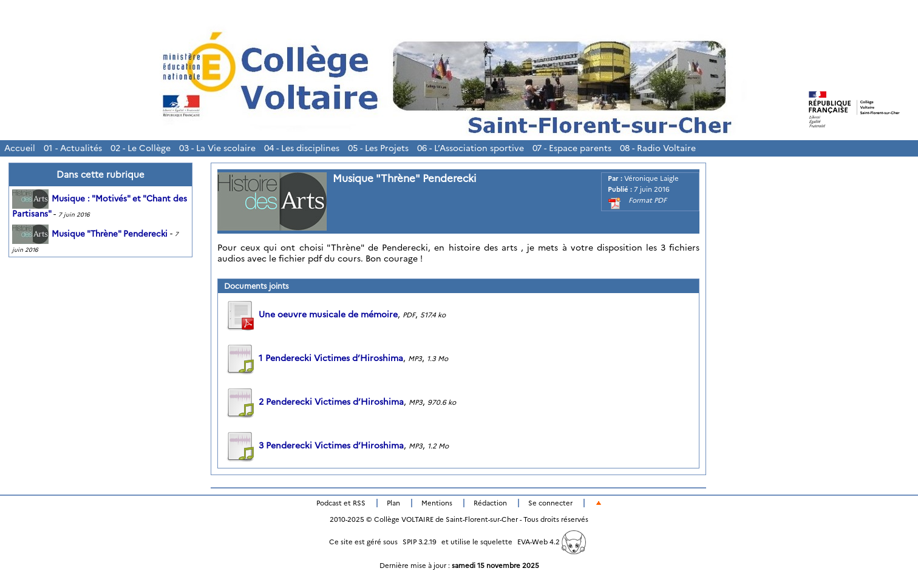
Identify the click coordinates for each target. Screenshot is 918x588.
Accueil (20, 148)
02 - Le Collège (141, 148)
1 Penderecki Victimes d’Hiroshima (314, 358)
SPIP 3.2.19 (420, 542)
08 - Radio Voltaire (658, 148)
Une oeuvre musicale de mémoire (311, 314)
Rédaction (490, 503)
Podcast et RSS (341, 503)
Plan (393, 503)
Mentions (437, 503)
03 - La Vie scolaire (217, 148)
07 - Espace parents (572, 148)
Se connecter (550, 503)
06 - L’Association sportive (471, 148)
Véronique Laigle (651, 178)
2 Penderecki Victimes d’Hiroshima (314, 402)
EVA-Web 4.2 (552, 542)
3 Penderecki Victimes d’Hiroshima (314, 445)
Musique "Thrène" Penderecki (90, 234)
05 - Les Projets (378, 148)
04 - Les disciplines (302, 148)
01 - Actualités (73, 148)
